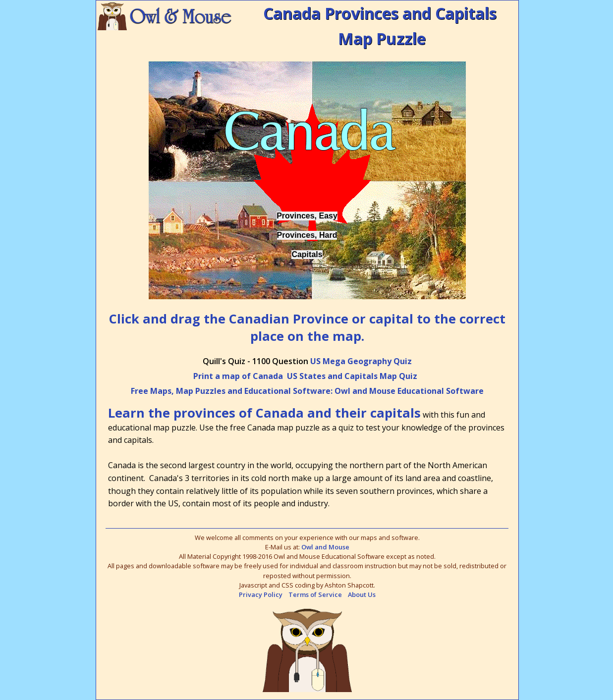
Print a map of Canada (238, 376)
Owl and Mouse (325, 547)
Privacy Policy (261, 594)
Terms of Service (315, 594)
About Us (362, 594)
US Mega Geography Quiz (361, 361)
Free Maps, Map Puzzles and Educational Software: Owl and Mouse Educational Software (307, 391)
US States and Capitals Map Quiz (352, 376)
